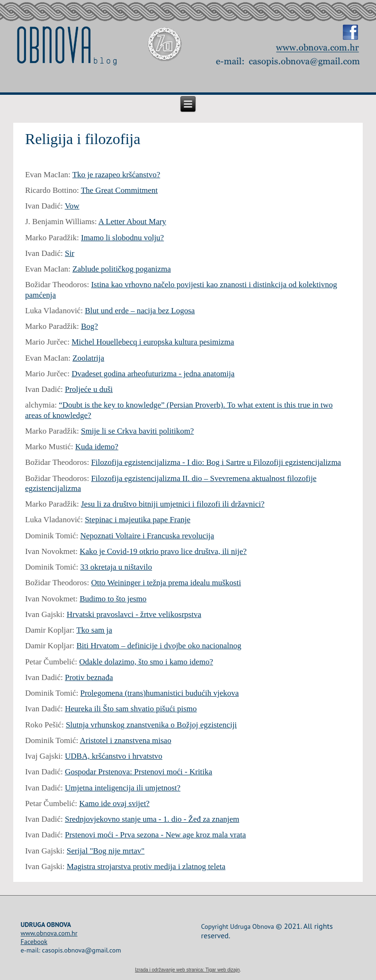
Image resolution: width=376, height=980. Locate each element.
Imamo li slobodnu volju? (122, 238)
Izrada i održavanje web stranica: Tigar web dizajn (187, 970)
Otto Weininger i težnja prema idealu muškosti (166, 583)
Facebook (34, 942)
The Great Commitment (119, 190)
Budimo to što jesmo (113, 599)
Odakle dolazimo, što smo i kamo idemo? (146, 662)
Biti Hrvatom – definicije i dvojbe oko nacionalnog (159, 646)
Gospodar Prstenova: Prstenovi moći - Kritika (139, 772)
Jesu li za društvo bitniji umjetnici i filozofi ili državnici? (173, 504)
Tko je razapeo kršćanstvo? (116, 175)
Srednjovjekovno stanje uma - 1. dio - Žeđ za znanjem (152, 819)
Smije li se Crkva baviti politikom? (137, 431)
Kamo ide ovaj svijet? (114, 803)
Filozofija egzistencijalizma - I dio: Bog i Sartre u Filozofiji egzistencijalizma (216, 462)
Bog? (90, 326)
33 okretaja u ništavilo (116, 567)
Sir (70, 253)
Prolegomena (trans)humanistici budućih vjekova (160, 693)
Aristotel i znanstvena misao (126, 740)
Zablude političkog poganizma (122, 269)
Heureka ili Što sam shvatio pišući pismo (131, 709)
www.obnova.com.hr (49, 933)
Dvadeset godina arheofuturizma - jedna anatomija (153, 374)
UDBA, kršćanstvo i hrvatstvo (114, 756)
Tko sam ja (94, 630)
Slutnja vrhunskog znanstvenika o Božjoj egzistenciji (151, 725)
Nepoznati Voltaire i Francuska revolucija (148, 536)
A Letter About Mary (132, 222)
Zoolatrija (88, 358)
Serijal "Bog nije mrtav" (106, 851)
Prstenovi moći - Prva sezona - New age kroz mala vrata (155, 835)
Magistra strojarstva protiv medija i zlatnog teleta (146, 867)
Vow (72, 206)
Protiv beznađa (89, 677)
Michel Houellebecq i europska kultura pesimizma (153, 342)
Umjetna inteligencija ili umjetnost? (123, 788)
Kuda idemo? (97, 447)
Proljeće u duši (89, 389)
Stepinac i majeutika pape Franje (138, 520)
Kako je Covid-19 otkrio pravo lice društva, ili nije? (163, 551)
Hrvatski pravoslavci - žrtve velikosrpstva (134, 614)
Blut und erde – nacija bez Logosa (140, 311)
